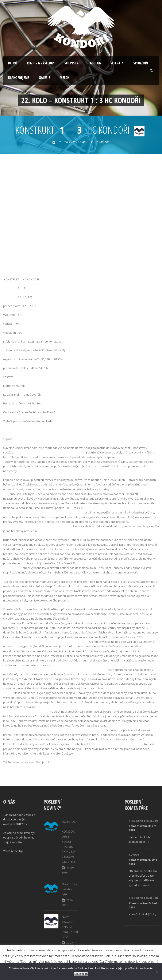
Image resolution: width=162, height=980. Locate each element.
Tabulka (94, 63)
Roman (134, 855)
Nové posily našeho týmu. (70, 889)
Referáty (117, 63)
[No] (157, 972)
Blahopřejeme (19, 78)
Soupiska (71, 63)
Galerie (44, 78)
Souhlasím (81, 974)
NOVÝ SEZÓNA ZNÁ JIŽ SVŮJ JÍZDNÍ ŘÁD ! (70, 927)
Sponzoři (141, 63)
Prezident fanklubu (143, 821)
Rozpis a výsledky (41, 63)
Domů (13, 63)
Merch (64, 78)
